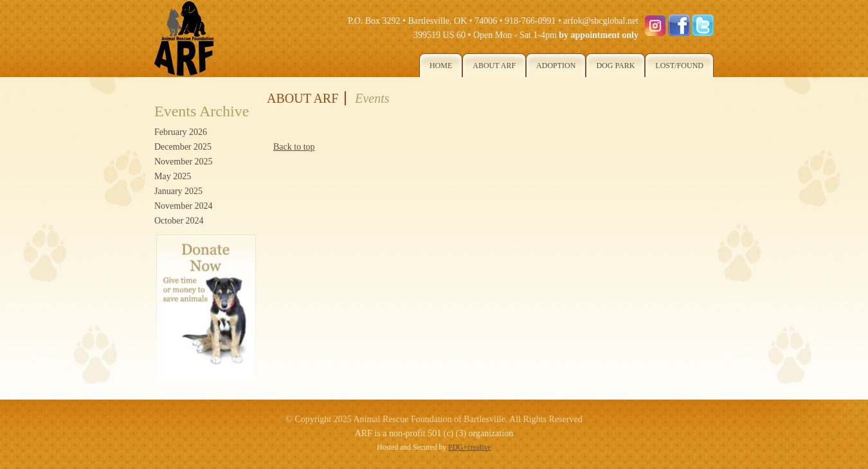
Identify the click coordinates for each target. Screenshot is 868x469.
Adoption (556, 66)
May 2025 (173, 176)
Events (372, 98)
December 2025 (183, 147)
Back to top (294, 147)
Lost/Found (679, 66)
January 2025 (178, 191)
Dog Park (615, 66)
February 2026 (181, 132)
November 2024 (184, 206)
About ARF (494, 66)
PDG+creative (470, 447)
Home (441, 66)
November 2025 (184, 162)
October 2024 (179, 221)
